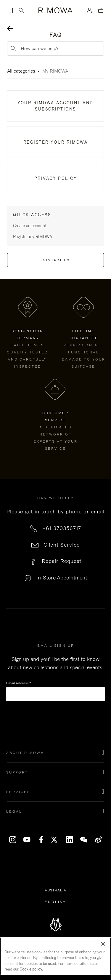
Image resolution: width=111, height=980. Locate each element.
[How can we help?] (55, 49)
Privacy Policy (55, 178)
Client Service (62, 545)
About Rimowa (25, 753)
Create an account (30, 226)
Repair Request (62, 561)
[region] (55, 956)
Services (18, 792)
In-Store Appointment (62, 578)
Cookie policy (31, 969)
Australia (57, 891)
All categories (21, 71)
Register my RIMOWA (33, 237)
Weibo (99, 840)
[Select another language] (55, 902)
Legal (14, 811)
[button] (55, 753)
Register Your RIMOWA (55, 142)
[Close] (103, 944)
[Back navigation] (10, 29)
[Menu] (10, 11)
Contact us (56, 260)
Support (17, 772)
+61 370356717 (62, 528)
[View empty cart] (101, 11)
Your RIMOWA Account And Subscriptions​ (55, 106)
